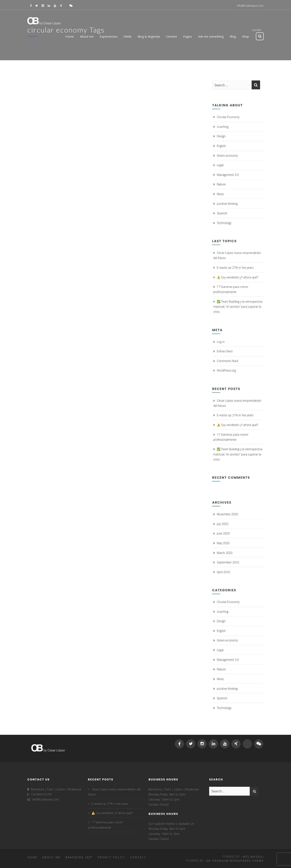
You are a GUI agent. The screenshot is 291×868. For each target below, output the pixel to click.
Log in (221, 342)
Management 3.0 (228, 175)
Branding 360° (79, 857)
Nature (221, 184)
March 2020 (225, 553)
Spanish (222, 213)
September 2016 (228, 562)
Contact (138, 857)
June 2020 (223, 533)
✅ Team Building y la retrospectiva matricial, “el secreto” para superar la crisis (238, 307)
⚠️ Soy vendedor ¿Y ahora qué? (237, 277)
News (220, 194)
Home (32, 857)
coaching (223, 127)
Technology (224, 223)
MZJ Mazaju (253, 857)
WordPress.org (226, 370)
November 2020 (227, 514)
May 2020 (223, 543)
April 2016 (223, 572)
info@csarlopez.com (250, 6)
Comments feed (227, 361)
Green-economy (227, 156)
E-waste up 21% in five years (235, 268)
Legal (220, 165)
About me (51, 857)
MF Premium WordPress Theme (235, 861)
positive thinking (227, 204)
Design (221, 136)
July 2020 (222, 524)
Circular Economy (228, 117)
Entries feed (225, 351)
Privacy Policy (111, 857)
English (221, 146)
